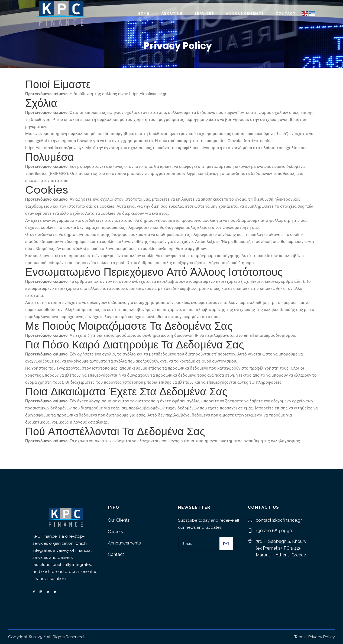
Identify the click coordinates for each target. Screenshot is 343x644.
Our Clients (119, 520)
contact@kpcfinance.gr (279, 520)
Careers (115, 532)
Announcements (124, 543)
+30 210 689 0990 (274, 531)
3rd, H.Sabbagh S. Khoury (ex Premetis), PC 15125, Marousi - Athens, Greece (281, 548)
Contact (116, 554)
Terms (300, 637)
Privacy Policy (322, 637)
